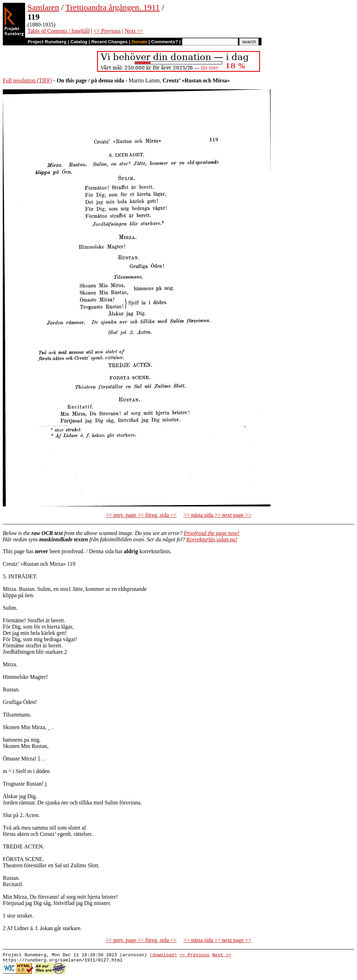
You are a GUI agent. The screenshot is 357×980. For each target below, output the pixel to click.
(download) (163, 956)
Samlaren (43, 7)
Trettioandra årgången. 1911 (113, 7)
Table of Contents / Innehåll (59, 31)
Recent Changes (109, 42)
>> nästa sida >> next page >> (217, 515)
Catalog (79, 42)
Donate (139, 42)
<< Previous (107, 31)
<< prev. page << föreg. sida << (141, 515)
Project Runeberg (47, 42)
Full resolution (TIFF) (27, 80)
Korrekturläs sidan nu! (212, 539)
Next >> (134, 31)
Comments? (165, 42)
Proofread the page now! (211, 533)
